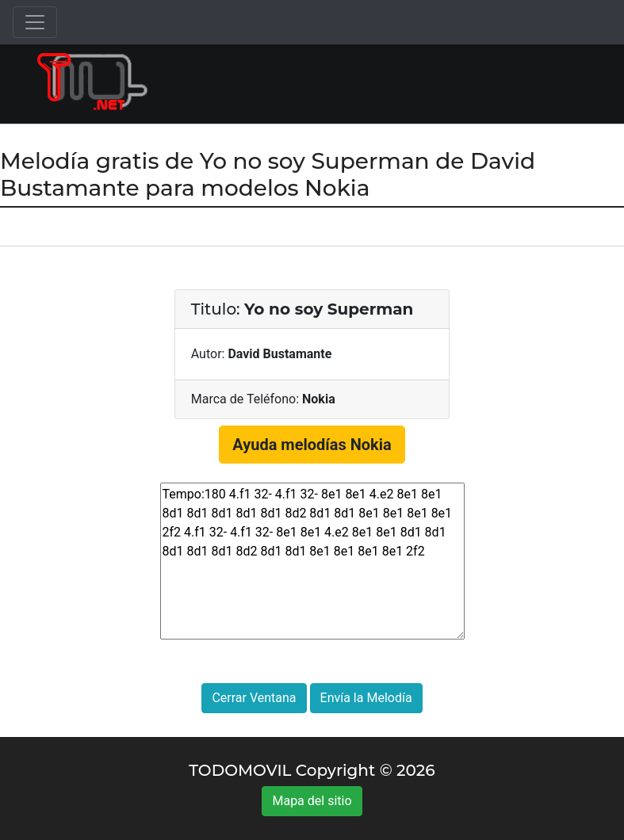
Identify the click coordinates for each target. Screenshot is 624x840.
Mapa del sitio (312, 801)
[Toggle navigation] (35, 22)
